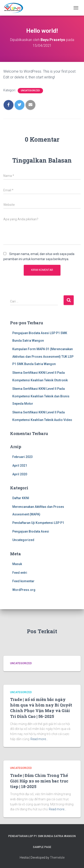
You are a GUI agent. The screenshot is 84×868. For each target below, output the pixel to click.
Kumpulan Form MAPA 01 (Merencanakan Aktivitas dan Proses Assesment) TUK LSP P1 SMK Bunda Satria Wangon (43, 356)
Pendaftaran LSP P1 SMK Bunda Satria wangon (42, 836)
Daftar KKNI (21, 498)
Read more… (39, 739)
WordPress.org (24, 590)
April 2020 (20, 474)
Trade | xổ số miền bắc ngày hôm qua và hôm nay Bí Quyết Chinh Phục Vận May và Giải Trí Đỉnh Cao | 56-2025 (41, 708)
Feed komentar (23, 581)
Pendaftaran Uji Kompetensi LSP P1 (38, 523)
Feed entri (20, 573)
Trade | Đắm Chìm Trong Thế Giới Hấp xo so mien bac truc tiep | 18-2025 (39, 781)
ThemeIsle (57, 858)
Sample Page (42, 847)
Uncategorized (30, 91)
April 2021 (20, 466)
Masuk (17, 564)
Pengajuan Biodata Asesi (31, 531)
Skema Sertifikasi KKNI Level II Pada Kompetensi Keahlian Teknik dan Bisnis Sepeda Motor (41, 396)
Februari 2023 (23, 457)
